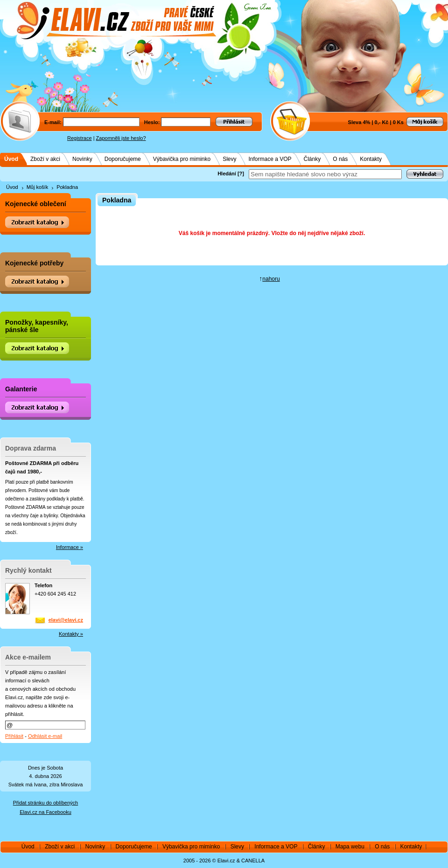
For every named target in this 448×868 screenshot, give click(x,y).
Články (312, 159)
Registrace (80, 138)
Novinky (82, 159)
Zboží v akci (45, 159)
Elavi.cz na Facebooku (45, 812)
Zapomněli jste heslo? (121, 138)
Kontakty (371, 159)
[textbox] (325, 174)
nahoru (271, 279)
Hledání (227, 174)
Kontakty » (71, 634)
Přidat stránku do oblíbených (45, 803)
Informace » (70, 547)
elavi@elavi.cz (66, 620)
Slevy (229, 159)
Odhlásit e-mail (45, 736)
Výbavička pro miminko (182, 159)
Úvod (11, 159)
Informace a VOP (270, 159)
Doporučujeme (123, 159)
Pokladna (67, 187)
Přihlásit (14, 736)
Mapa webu (350, 847)
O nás (340, 159)
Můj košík (37, 187)
